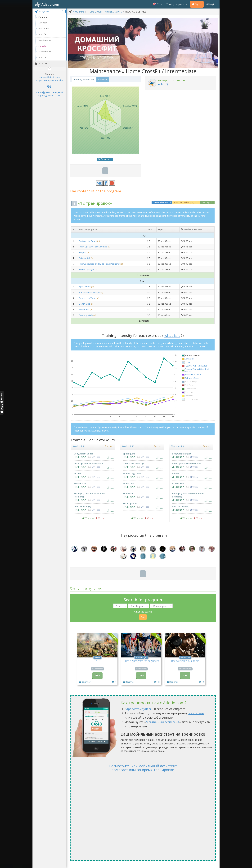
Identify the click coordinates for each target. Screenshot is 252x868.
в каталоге (196, 713)
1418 (97, 661)
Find (143, 617)
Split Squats (85, 287)
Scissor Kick (85, 258)
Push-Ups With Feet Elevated (93, 247)
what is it (172, 335)
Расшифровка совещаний (49, 92)
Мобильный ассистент (162, 722)
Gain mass (44, 28)
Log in (210, 4)
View (97, 675)
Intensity (103, 80)
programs (79, 12)
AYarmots (186, 657)
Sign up (197, 4)
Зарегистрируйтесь (139, 709)
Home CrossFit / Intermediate (105, 12)
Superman (84, 309)
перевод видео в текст (50, 95)
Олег (98, 657)
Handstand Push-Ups (90, 292)
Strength (43, 23)
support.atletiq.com (45, 80)
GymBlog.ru (142, 657)
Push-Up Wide (86, 315)
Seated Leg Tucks (88, 298)
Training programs (177, 4)
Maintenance (45, 40)
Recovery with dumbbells (185, 661)
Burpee (83, 252)
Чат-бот (59, 80)
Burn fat (43, 34)
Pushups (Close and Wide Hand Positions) (100, 264)
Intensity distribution (84, 79)
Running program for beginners (141, 661)
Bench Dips (85, 304)
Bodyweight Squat (88, 241)
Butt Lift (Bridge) (87, 269)
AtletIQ (163, 84)
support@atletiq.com (50, 77)
